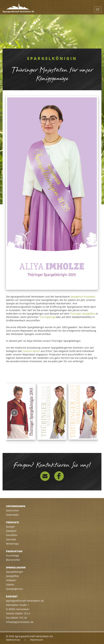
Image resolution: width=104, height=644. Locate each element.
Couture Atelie (31, 351)
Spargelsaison (16, 567)
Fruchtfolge (12, 556)
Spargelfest (12, 576)
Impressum (36, 640)
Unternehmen (16, 506)
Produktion (14, 551)
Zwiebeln (11, 531)
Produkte (12, 522)
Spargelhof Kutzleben (83, 297)
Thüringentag (47, 317)
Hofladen (11, 580)
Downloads (12, 515)
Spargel (10, 527)
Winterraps (12, 544)
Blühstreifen (13, 560)
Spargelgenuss (14, 589)
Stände (10, 584)
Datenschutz (13, 640)
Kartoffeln (12, 535)
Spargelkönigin (15, 572)
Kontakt (12, 596)
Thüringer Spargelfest (83, 314)
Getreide (11, 539)
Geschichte (12, 510)
